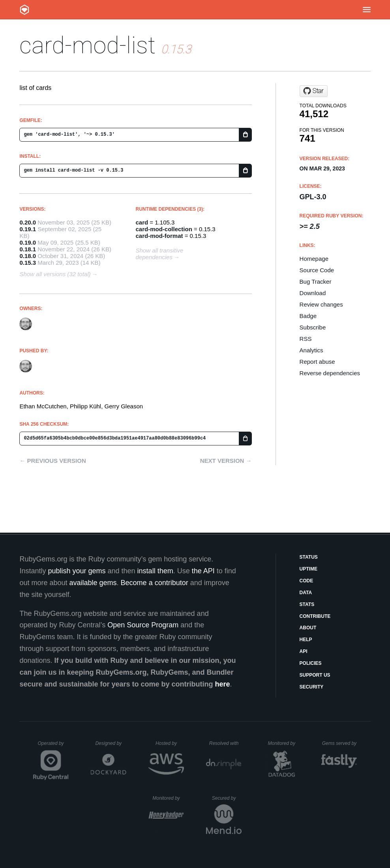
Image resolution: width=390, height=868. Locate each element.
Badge (308, 316)
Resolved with (225, 743)
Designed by (111, 743)
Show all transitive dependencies (160, 254)
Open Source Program (143, 625)
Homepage (314, 259)
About (308, 628)
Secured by (227, 798)
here (223, 684)
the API (203, 571)
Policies (311, 663)
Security (312, 687)
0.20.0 (28, 222)
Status (309, 557)
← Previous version (52, 461)
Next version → (226, 461)
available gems (93, 583)
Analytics (311, 350)
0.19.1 (28, 229)
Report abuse (317, 362)
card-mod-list (87, 45)
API (304, 651)
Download (313, 293)
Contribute (315, 616)
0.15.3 (28, 263)
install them (155, 571)
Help (306, 640)
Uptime (308, 569)
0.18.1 (28, 249)
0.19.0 (28, 242)
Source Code (317, 270)
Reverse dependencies (330, 373)
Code (307, 581)
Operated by (53, 746)
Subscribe (313, 327)
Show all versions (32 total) (55, 274)
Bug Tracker (316, 282)
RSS (306, 339)
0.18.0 (28, 256)
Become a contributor (155, 583)
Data (306, 593)
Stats (307, 604)
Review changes (321, 304)
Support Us (315, 675)
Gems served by (340, 743)
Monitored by (284, 743)
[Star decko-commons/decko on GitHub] (314, 91)
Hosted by (170, 743)
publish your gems (77, 571)
